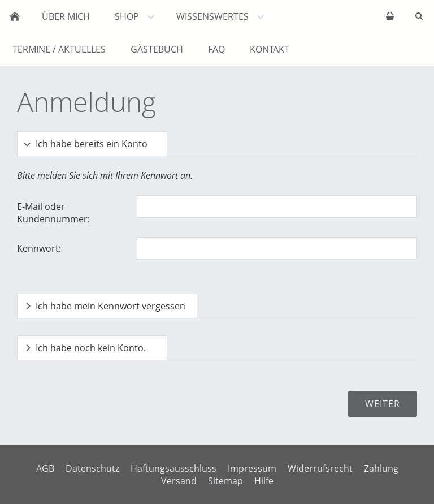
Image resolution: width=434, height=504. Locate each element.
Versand (179, 481)
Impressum (252, 468)
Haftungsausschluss (173, 468)
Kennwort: (39, 248)
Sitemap (225, 481)
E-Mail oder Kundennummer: (53, 213)
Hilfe (264, 481)
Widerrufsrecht (320, 468)
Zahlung (381, 468)
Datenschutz (92, 468)
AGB (45, 468)
